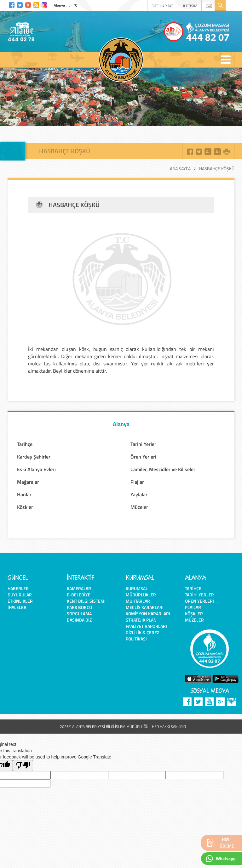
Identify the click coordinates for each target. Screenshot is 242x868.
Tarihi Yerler (143, 444)
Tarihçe (25, 444)
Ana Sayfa (180, 169)
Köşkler (25, 507)
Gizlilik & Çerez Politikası (142, 636)
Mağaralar (28, 482)
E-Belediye (79, 595)
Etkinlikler (20, 601)
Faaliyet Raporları (146, 626)
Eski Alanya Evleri (36, 469)
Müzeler (139, 507)
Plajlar (137, 482)
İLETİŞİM (190, 6)
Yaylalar (139, 494)
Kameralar (79, 588)
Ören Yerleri (143, 457)
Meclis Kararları (145, 607)
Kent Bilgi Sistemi (86, 601)
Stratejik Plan (141, 620)
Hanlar (24, 494)
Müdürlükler (141, 595)
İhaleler (17, 607)
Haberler (18, 588)
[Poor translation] (23, 766)
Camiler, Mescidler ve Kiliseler (163, 469)
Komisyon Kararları (148, 614)
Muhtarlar (138, 601)
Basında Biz (79, 620)
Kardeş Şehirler (34, 457)
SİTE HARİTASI (163, 6)
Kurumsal (137, 588)
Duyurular (20, 595)
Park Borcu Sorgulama (79, 610)
